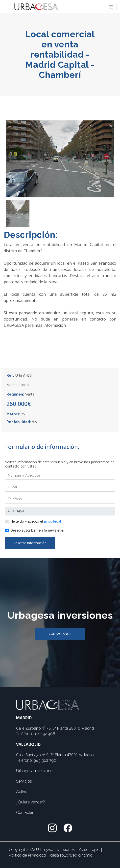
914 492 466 (44, 734)
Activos (23, 792)
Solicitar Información (30, 543)
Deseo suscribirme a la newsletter (37, 530)
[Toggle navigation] (111, 7)
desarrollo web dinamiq (71, 855)
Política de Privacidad (28, 855)
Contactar (25, 813)
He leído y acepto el (36, 521)
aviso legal (53, 521)
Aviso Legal (90, 850)
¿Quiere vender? (31, 802)
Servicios (24, 781)
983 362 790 (45, 760)
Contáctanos (60, 634)
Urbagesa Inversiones (35, 771)
